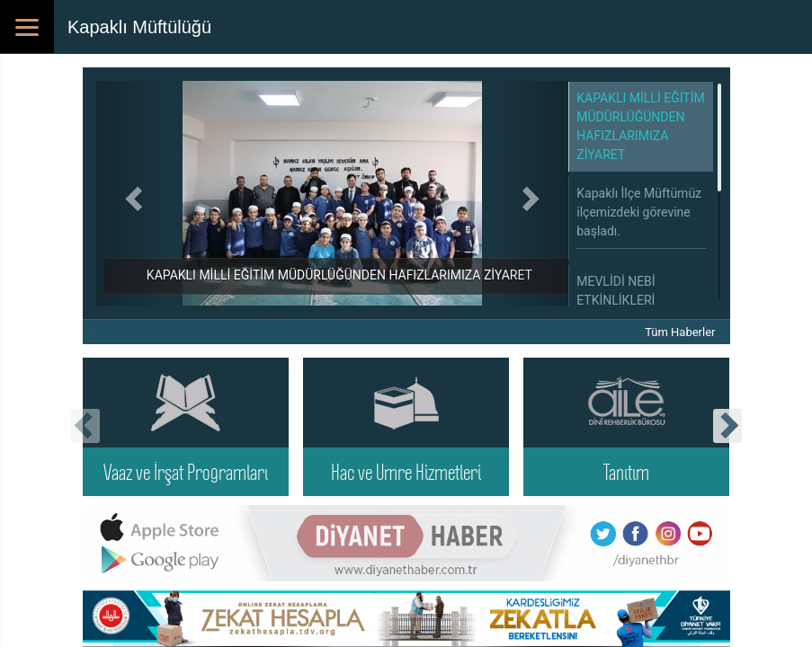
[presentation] (85, 426)
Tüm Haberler (680, 332)
